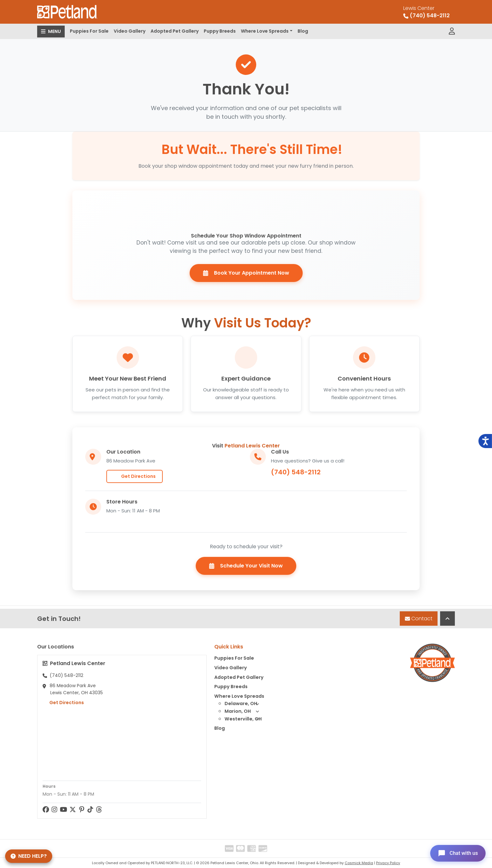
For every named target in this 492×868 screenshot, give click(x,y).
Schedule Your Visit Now (246, 566)
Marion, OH (244, 711)
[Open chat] (458, 853)
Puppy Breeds (220, 31)
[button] (257, 704)
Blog (303, 31)
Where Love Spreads (265, 31)
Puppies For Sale (89, 31)
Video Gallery (130, 31)
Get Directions (135, 476)
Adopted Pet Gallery (175, 31)
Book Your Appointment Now (246, 273)
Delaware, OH (244, 704)
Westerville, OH (244, 719)
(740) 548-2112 (296, 472)
